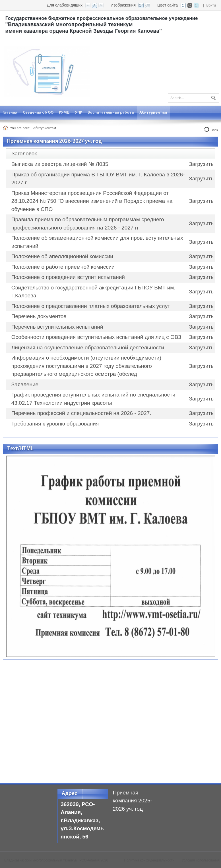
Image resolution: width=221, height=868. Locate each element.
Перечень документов (39, 316)
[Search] (193, 98)
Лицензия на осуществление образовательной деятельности (88, 348)
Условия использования (201, 860)
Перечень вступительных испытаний (57, 327)
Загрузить (201, 164)
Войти (211, 5)
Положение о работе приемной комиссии (63, 267)
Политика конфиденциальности (149, 860)
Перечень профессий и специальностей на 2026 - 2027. (81, 413)
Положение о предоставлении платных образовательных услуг (90, 306)
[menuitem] (10, 113)
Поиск (213, 97)
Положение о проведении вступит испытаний (68, 277)
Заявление (25, 384)
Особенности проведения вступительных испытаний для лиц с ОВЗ (96, 337)
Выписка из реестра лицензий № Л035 (60, 164)
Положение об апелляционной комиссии (62, 256)
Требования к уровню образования (55, 424)
